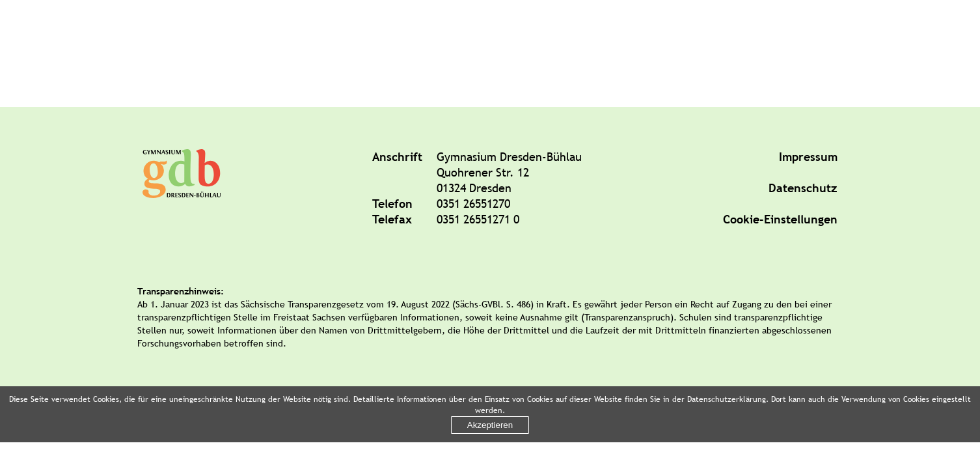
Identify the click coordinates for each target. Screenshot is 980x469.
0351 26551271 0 (478, 219)
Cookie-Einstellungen (780, 219)
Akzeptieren (490, 425)
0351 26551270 (473, 204)
